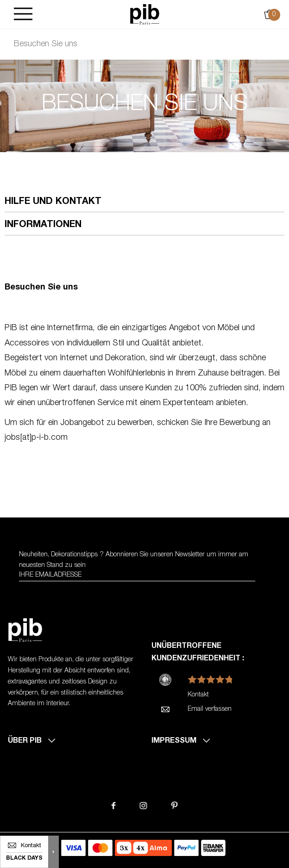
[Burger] (23, 15)
